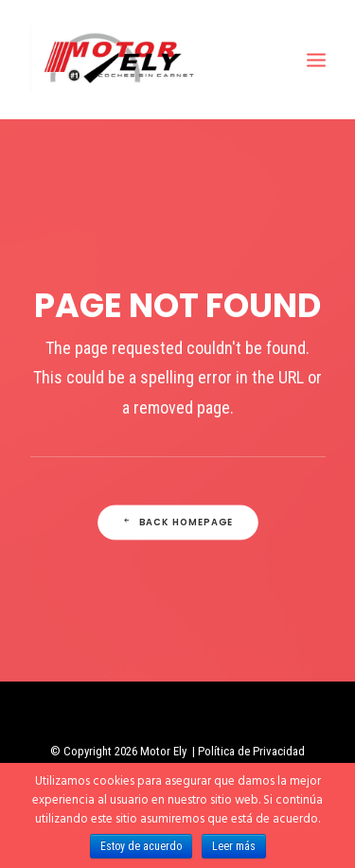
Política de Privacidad (251, 751)
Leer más (234, 846)
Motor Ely (163, 751)
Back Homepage (177, 523)
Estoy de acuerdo (141, 846)
